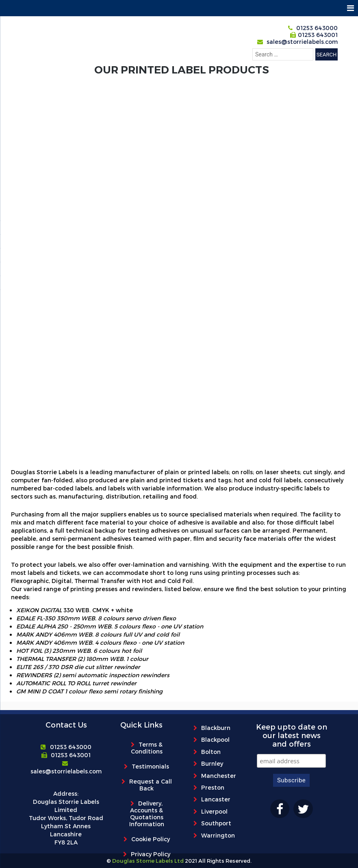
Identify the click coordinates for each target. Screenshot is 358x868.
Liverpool (214, 811)
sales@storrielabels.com (302, 42)
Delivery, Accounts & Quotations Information (147, 814)
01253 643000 (317, 28)
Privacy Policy (151, 854)
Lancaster (216, 799)
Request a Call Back (151, 785)
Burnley (212, 763)
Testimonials (150, 766)
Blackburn (216, 728)
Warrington (218, 835)
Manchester (219, 776)
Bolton (211, 752)
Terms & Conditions (147, 748)
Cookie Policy (151, 839)
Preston (213, 787)
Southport (216, 823)
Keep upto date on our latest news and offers (292, 735)
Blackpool (215, 740)
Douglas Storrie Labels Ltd (147, 861)
